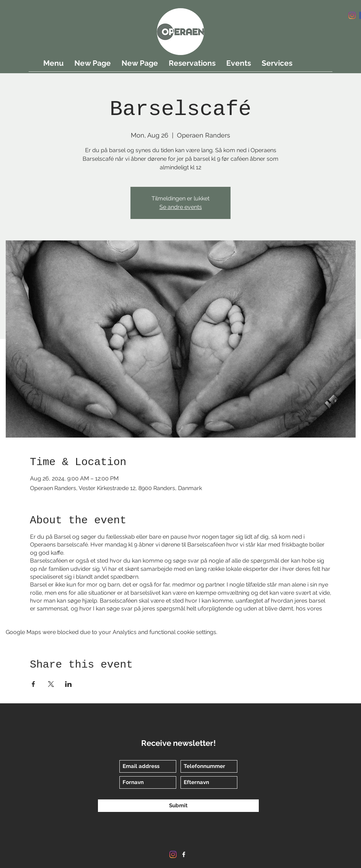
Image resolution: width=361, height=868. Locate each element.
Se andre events (181, 207)
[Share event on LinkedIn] (68, 684)
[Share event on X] (51, 684)
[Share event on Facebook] (33, 684)
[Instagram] (352, 15)
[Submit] (178, 806)
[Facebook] (184, 854)
